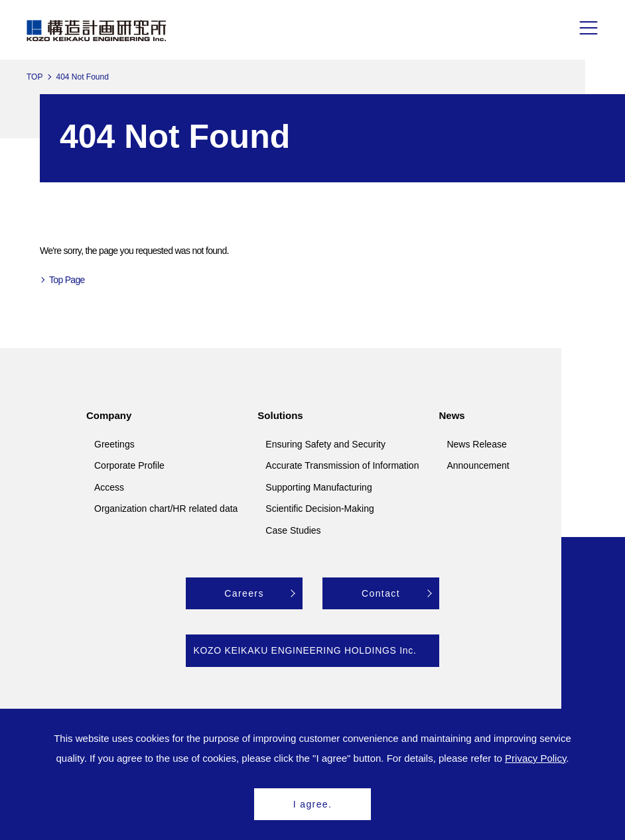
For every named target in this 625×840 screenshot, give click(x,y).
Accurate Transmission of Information (342, 465)
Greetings (114, 444)
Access (109, 487)
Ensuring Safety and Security (325, 444)
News (451, 415)
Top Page (67, 280)
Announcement (478, 465)
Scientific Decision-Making (319, 509)
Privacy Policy (535, 758)
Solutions (280, 415)
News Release (476, 444)
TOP (35, 77)
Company (109, 415)
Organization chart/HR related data (166, 509)
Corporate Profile (129, 465)
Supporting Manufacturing (318, 487)
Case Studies (293, 530)
